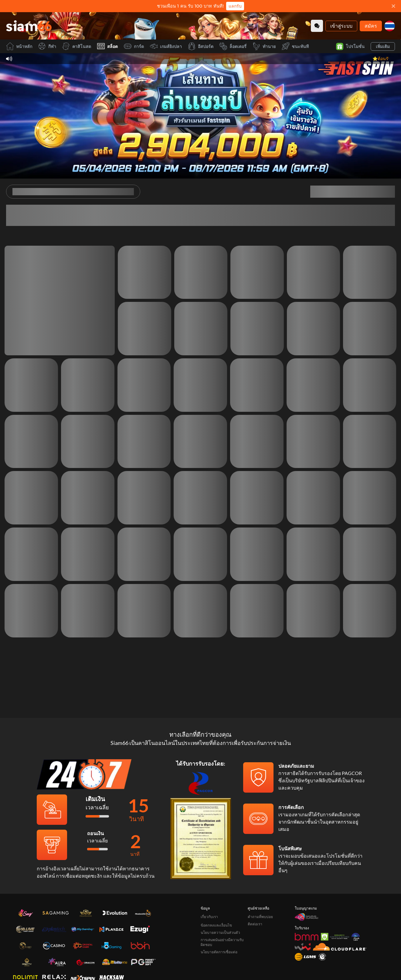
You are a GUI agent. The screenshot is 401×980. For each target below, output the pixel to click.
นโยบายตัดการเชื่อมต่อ (219, 952)
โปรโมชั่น (350, 46)
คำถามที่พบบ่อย (260, 917)
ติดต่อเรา (255, 924)
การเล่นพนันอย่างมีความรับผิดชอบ (222, 942)
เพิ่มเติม (383, 46)
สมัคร (371, 26)
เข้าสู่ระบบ (341, 26)
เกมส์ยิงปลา (166, 46)
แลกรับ (235, 6)
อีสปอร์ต (201, 46)
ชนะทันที (295, 46)
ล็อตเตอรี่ (233, 46)
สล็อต (107, 46)
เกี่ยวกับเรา (209, 917)
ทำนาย (264, 46)
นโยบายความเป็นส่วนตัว (220, 932)
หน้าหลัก (19, 46)
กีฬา (47, 46)
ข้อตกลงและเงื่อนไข (216, 925)
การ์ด (134, 46)
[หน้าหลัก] (29, 26)
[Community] (317, 26)
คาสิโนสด (77, 46)
